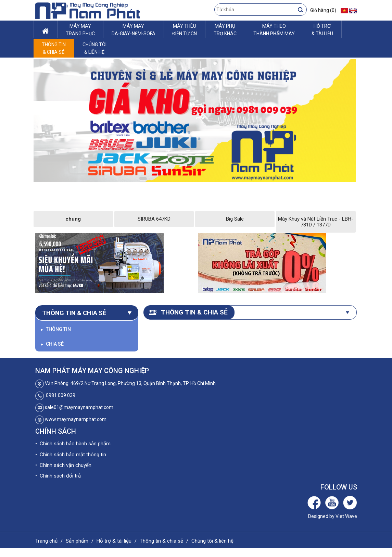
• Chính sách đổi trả (58, 476)
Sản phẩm (77, 541)
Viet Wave (346, 516)
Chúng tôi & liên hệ (212, 541)
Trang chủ (46, 541)
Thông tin (56, 329)
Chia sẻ (52, 344)
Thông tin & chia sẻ (161, 541)
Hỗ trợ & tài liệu (114, 541)
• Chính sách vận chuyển (63, 465)
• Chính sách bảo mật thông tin (71, 455)
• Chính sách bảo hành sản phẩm (73, 444)
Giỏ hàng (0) (323, 10)
